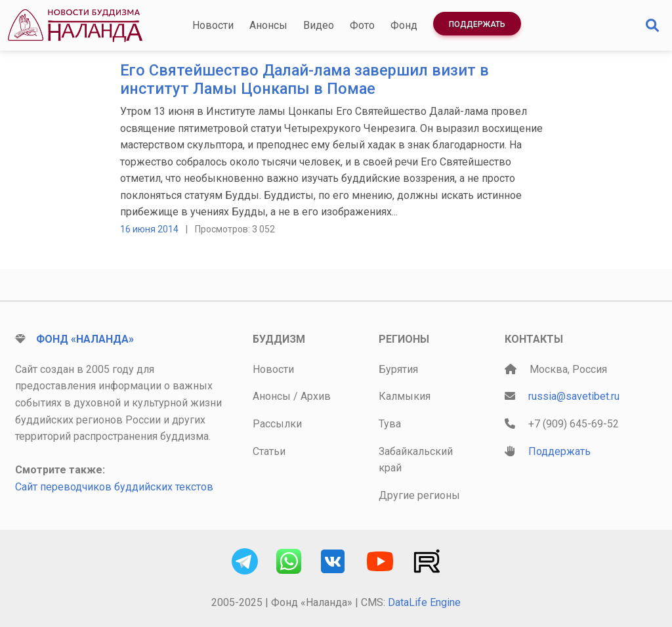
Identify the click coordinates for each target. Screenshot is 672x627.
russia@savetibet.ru (574, 396)
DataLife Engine (424, 602)
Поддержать (477, 24)
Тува (390, 424)
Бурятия (398, 369)
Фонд (404, 25)
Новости (213, 25)
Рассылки (277, 424)
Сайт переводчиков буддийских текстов (114, 487)
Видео (319, 25)
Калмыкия (405, 396)
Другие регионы (419, 495)
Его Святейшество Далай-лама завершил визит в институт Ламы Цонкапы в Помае (304, 79)
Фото (362, 25)
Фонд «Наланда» (85, 339)
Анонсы (268, 25)
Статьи (269, 451)
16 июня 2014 (149, 229)
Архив (316, 396)
